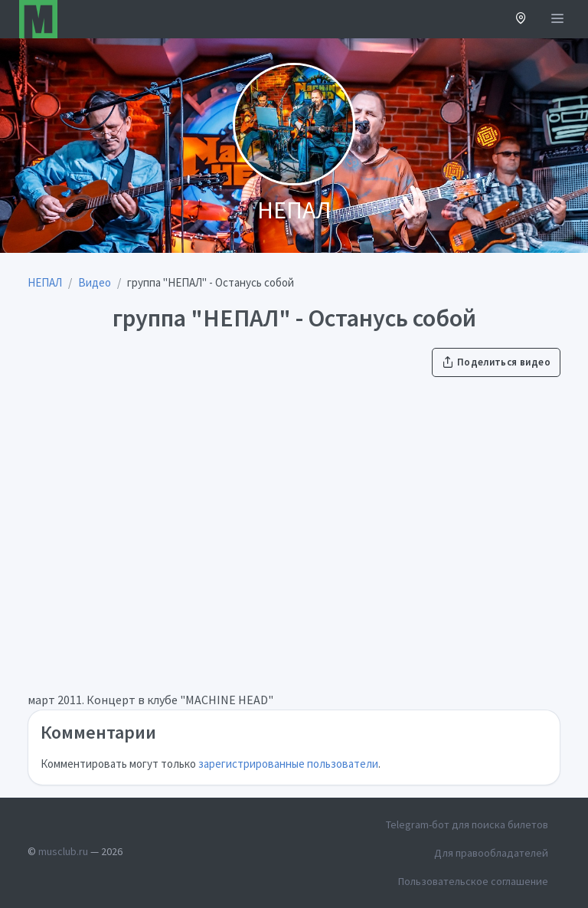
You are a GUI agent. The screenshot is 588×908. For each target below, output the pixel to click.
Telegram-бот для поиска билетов (467, 824)
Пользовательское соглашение (473, 881)
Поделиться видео (496, 362)
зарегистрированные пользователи (288, 764)
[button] (521, 20)
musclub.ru (63, 851)
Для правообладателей (491, 853)
